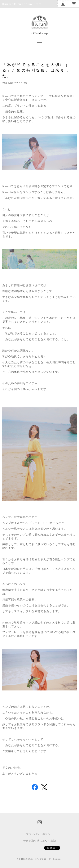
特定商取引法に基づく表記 (40, 841)
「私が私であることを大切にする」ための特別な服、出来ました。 (36, 70)
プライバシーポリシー (40, 834)
